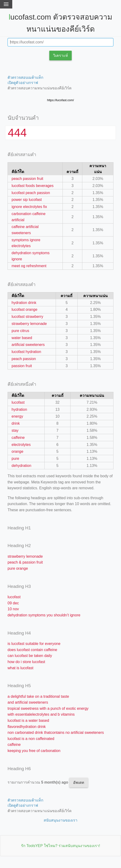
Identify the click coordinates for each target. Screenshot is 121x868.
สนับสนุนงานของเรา (60, 820)
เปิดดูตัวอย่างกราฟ (23, 83)
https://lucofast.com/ (61, 100)
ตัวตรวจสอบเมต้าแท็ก (25, 77)
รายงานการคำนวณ (38, 782)
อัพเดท (79, 783)
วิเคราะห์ (60, 56)
